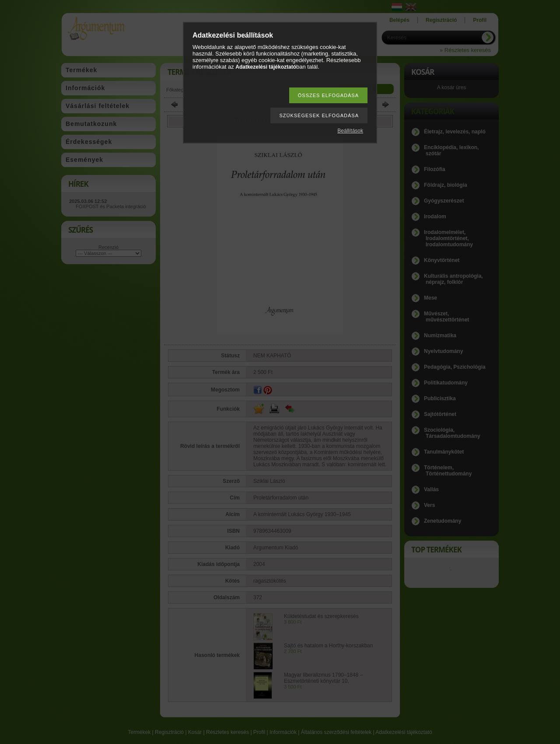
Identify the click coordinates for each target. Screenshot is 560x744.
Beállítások (350, 131)
